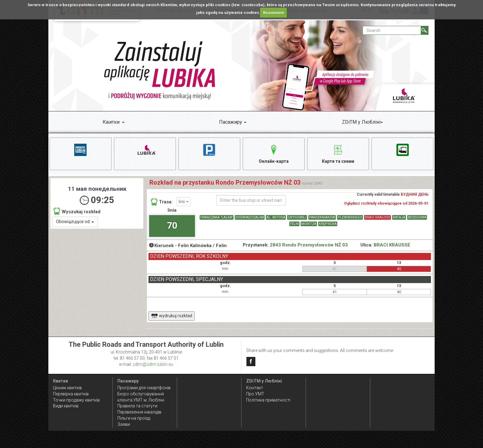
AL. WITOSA (276, 218)
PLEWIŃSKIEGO (350, 218)
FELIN (294, 224)
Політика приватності (268, 400)
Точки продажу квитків (76, 400)
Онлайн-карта (274, 153)
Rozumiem (274, 12)
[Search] (425, 30)
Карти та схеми (338, 153)
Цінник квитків (67, 388)
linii (184, 202)
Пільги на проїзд (134, 418)
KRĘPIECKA (328, 224)
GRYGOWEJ (297, 218)
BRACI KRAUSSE (377, 218)
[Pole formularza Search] (392, 30)
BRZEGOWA (417, 218)
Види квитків (66, 406)
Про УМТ (255, 394)
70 (172, 226)
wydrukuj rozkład (172, 316)
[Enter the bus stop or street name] (251, 201)
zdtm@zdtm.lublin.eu (153, 365)
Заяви (124, 425)
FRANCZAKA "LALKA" (217, 218)
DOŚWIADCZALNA (250, 218)
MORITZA (309, 224)
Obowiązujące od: (75, 222)
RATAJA (399, 218)
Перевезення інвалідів (139, 412)
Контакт (255, 388)
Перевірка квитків (71, 394)
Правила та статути (137, 406)
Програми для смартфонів (144, 388)
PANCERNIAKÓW (322, 218)
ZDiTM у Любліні (361, 122)
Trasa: (162, 202)
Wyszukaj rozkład (77, 212)
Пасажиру (231, 122)
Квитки (111, 122)
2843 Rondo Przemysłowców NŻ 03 (309, 245)
